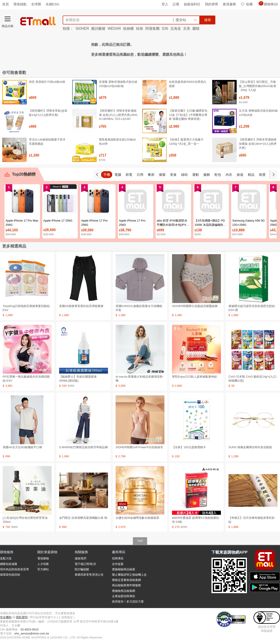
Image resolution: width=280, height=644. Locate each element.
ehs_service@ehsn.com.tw (32, 633)
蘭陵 (196, 29)
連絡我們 (80, 558)
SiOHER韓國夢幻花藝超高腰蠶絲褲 (195, 306)
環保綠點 (20, 4)
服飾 (207, 175)
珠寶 (262, 175)
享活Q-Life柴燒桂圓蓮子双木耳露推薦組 (47, 142)
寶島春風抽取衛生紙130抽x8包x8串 (117, 142)
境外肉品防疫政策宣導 (14, 569)
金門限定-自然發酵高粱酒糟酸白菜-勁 (83, 518)
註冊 (176, 4)
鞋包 (218, 175)
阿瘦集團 (152, 29)
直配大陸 (6, 558)
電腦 (118, 175)
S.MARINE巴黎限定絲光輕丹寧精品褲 (83, 447)
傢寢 (162, 175)
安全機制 (6, 617)
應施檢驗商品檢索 (124, 569)
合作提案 (118, 564)
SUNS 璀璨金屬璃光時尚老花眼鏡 (250, 447)
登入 (165, 4)
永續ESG (52, 4)
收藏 (247, 4)
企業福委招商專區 (124, 596)
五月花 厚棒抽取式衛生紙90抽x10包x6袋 (258, 113)
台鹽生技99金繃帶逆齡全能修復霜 (137, 518)
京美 (187, 29)
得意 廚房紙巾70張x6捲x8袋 (47, 82)
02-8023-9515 (29, 629)
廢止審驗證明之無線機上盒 (129, 575)
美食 (173, 175)
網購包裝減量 (9, 564)
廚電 (129, 175)
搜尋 (208, 20)
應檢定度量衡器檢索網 (126, 580)
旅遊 (240, 175)
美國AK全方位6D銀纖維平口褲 (22, 447)
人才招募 (43, 564)
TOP (140, 541)
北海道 (176, 29)
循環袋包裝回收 (10, 575)
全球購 (36, 4)
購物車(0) (267, 4)
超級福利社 (192, 4)
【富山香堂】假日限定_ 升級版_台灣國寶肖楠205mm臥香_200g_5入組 (258, 86)
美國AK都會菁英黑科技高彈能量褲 (81, 306)
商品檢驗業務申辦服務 (126, 585)
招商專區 (118, 558)
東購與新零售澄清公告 (89, 575)
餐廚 (151, 175)
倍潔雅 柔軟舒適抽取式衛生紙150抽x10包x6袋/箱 (118, 84)
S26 (165, 29)
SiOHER (82, 29)
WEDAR (114, 29)
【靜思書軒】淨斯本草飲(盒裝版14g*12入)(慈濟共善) (48, 113)
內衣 (229, 175)
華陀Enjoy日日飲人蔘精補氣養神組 (194, 377)
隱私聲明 (22, 617)
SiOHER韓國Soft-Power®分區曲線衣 (139, 447)
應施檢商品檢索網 (124, 591)
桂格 (140, 29)
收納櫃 (128, 29)
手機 (107, 175)
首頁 (6, 4)
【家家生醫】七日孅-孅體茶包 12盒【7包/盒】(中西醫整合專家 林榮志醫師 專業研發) (188, 115)
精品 (251, 175)
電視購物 (43, 558)
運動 (196, 175)
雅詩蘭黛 (98, 29)
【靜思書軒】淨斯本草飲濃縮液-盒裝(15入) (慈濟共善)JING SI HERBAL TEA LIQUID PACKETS (118, 117)
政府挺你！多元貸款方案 (128, 601)
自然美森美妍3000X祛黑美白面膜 (188, 84)
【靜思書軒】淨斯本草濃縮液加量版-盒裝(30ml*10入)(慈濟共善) (258, 144)
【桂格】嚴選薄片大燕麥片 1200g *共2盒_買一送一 (186, 142)
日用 (140, 175)
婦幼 (184, 175)
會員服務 (229, 4)
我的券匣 (212, 4)
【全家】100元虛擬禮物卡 (189, 447)
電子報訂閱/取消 (85, 564)
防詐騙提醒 (82, 569)
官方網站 (43, 569)
